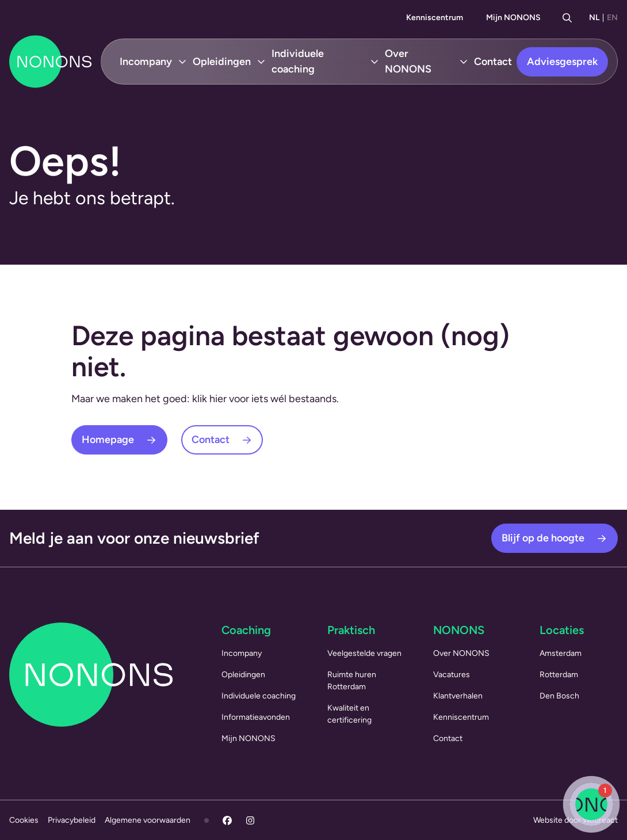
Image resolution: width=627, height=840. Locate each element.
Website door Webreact (576, 820)
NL (594, 18)
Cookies (24, 820)
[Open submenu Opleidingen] (261, 62)
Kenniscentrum (435, 18)
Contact (493, 62)
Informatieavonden (256, 717)
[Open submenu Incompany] (182, 62)
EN (612, 18)
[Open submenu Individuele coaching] (374, 62)
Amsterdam (561, 653)
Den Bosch (559, 696)
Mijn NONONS (513, 18)
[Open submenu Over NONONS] (464, 62)
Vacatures (452, 675)
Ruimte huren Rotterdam (352, 681)
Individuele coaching (298, 61)
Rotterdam (559, 675)
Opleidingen (222, 62)
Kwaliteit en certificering (349, 714)
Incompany (146, 62)
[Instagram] (250, 820)
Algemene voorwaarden (148, 820)
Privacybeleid (72, 820)
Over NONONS (408, 61)
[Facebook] (227, 820)
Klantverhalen (458, 696)
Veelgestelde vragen (364, 653)
